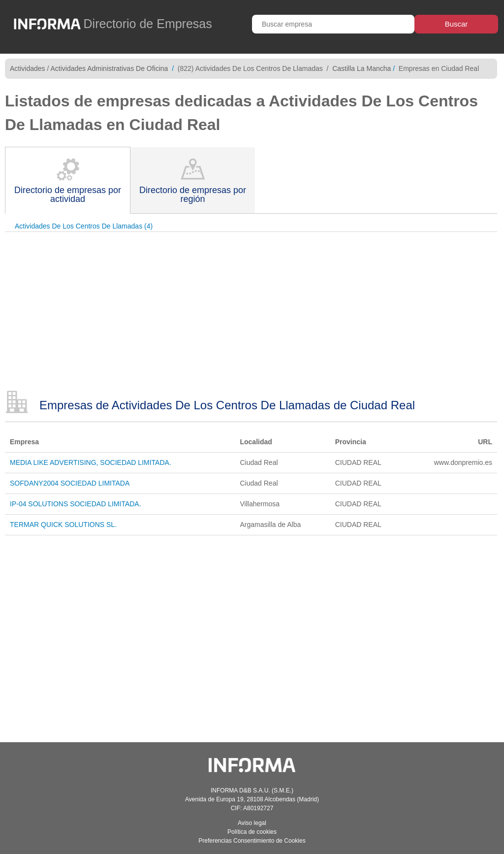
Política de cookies (252, 832)
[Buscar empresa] (333, 24)
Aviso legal (252, 823)
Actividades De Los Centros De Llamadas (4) (84, 226)
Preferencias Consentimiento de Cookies (252, 841)
